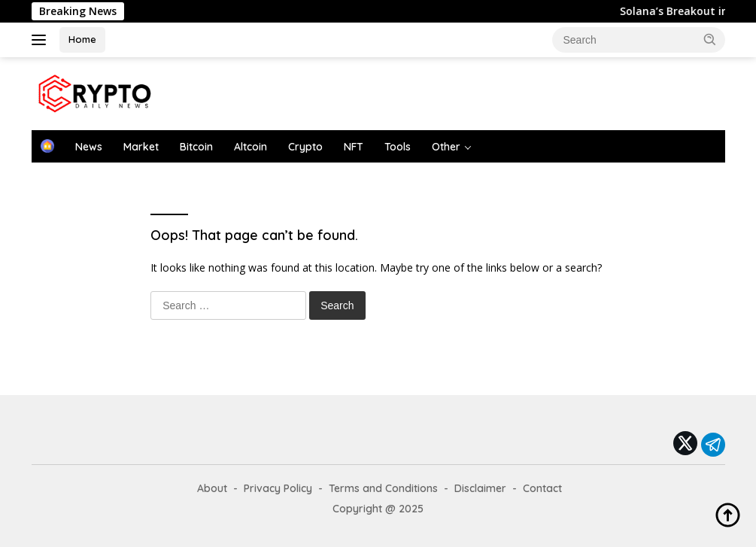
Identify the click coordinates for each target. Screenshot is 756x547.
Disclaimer (480, 488)
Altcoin (250, 147)
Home (82, 39)
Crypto (305, 147)
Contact (542, 488)
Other (446, 147)
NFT (354, 147)
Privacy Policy (278, 488)
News (89, 147)
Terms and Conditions (383, 488)
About (212, 488)
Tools (398, 147)
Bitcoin (196, 147)
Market (141, 147)
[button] (710, 39)
